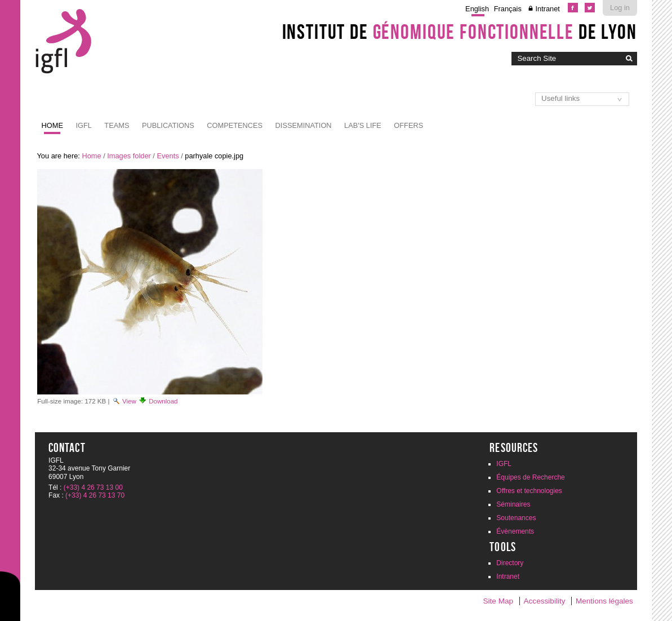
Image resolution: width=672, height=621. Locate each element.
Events (168, 156)
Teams (117, 125)
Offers (408, 125)
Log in (620, 8)
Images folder (129, 156)
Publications (168, 125)
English (477, 9)
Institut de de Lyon (460, 32)
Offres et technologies (529, 491)
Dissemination (304, 125)
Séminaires (513, 504)
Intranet (547, 9)
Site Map (498, 601)
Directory (510, 563)
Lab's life (363, 125)
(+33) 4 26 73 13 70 (95, 495)
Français (508, 9)
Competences (235, 125)
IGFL (83, 125)
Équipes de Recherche (530, 477)
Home (52, 125)
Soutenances (516, 518)
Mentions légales (604, 601)
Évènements (515, 531)
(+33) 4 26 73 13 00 (93, 487)
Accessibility (544, 601)
